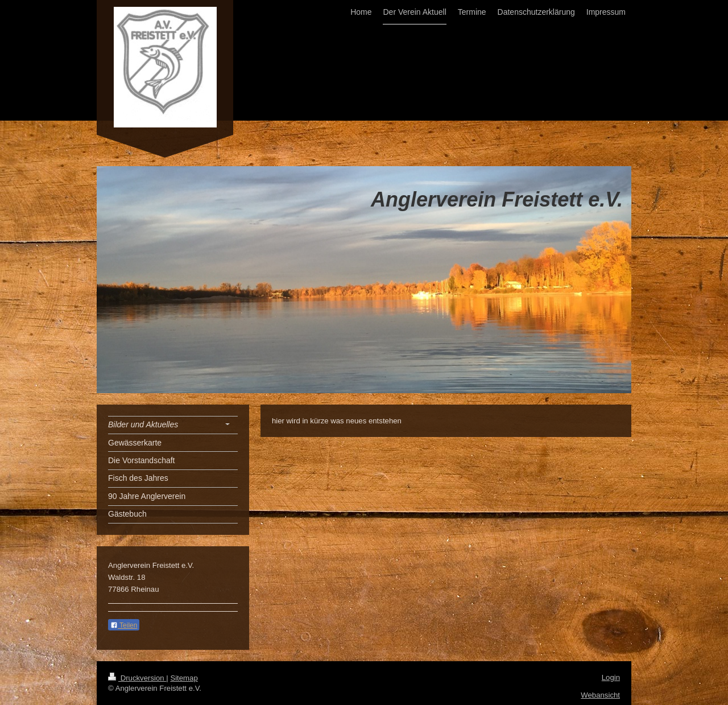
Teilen (124, 625)
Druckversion (137, 678)
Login (611, 677)
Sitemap (184, 678)
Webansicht (600, 695)
